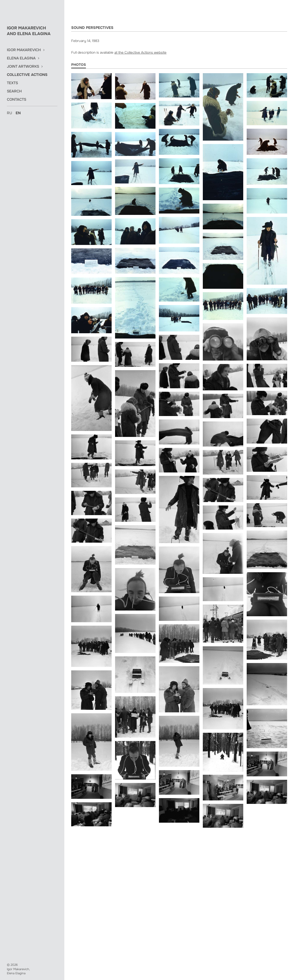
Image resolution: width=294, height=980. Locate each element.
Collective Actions (27, 75)
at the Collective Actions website (140, 53)
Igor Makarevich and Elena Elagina (29, 31)
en (18, 113)
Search (14, 91)
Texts (12, 83)
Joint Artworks (23, 67)
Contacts (17, 100)
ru (10, 113)
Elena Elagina (21, 58)
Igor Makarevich (24, 50)
